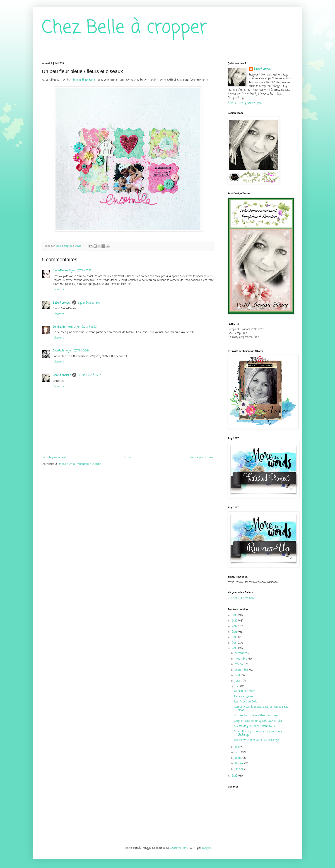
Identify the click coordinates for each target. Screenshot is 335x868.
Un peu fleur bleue (84, 80)
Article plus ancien (202, 458)
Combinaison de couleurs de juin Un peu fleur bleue (262, 709)
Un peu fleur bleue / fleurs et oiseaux (257, 716)
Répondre (58, 290)
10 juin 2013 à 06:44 (77, 351)
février (240, 764)
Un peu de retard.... (246, 691)
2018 (235, 621)
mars (239, 758)
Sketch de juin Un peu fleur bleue (255, 726)
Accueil (128, 458)
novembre (242, 659)
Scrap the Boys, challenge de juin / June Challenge (258, 733)
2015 (235, 637)
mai (238, 747)
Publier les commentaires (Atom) (80, 464)
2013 (235, 649)
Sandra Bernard (63, 327)
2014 (235, 643)
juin (238, 687)
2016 (235, 632)
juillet (239, 681)
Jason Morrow (179, 848)
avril (238, 753)
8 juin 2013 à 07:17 (80, 271)
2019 (235, 615)
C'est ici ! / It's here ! (244, 598)
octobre (240, 664)
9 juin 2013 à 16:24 (86, 327)
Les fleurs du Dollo (246, 702)
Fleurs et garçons (245, 697)
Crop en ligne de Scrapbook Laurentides (258, 721)
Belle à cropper (62, 303)
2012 (235, 776)
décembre (241, 653)
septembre (242, 670)
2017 (235, 627)
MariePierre (60, 271)
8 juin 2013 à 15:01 (89, 303)
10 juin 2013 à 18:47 (89, 375)
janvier (240, 769)
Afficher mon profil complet (245, 103)
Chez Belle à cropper (125, 28)
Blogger (207, 848)
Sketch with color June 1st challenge (257, 740)
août (238, 675)
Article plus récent (54, 458)
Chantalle (58, 351)
